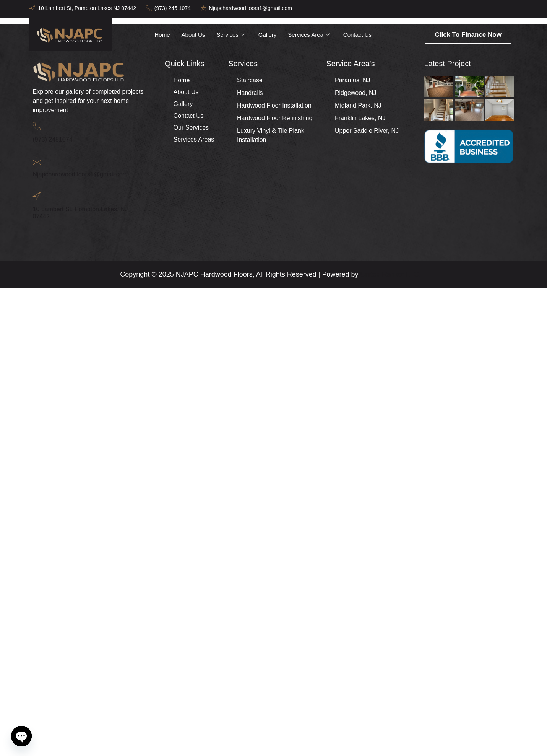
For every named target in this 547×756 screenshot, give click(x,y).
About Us (193, 35)
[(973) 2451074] (37, 126)
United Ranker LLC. (391, 274)
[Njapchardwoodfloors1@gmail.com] (37, 161)
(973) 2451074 (53, 139)
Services (231, 35)
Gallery (267, 35)
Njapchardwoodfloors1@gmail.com (80, 174)
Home (162, 35)
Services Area (310, 35)
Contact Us (357, 35)
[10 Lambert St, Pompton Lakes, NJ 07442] (37, 196)
